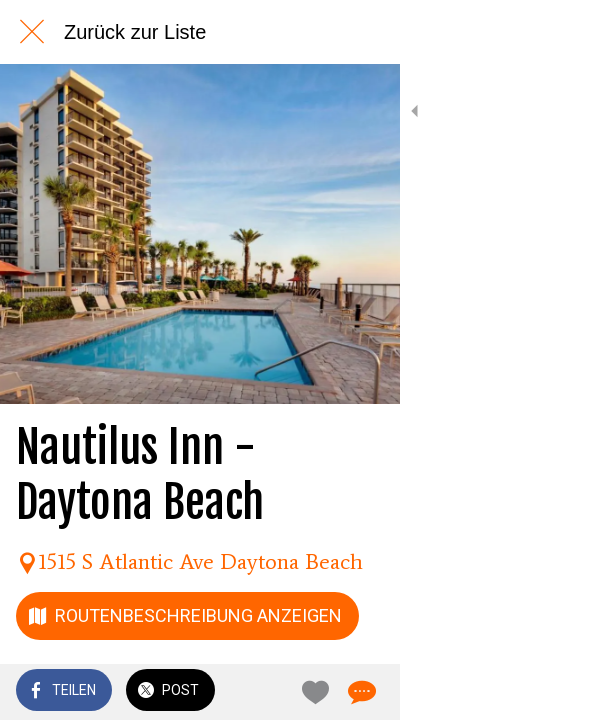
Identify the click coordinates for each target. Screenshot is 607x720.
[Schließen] (32, 32)
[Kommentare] (567, 692)
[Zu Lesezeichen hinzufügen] (519, 692)
